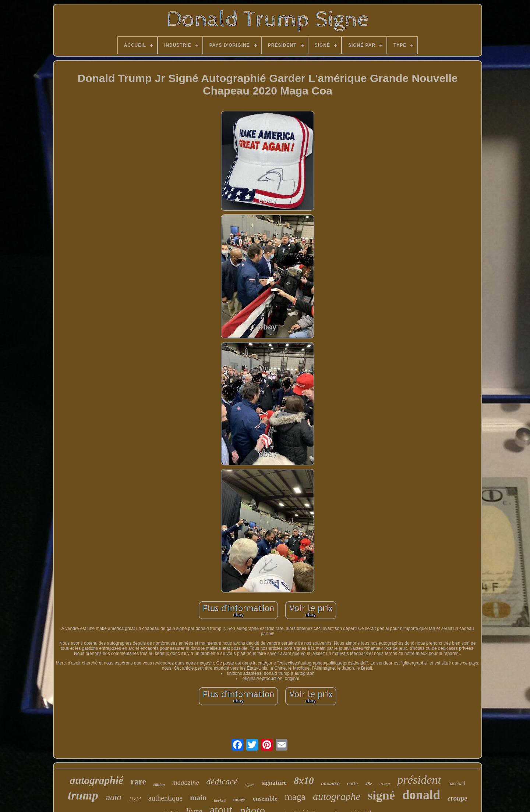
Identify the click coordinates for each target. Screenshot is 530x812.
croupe (457, 798)
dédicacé (222, 781)
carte (352, 783)
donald (421, 795)
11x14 (135, 799)
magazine (186, 782)
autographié (97, 780)
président (419, 780)
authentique (165, 798)
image (239, 799)
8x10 (304, 781)
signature (274, 783)
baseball (457, 783)
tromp (385, 784)
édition (159, 784)
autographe (337, 796)
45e (369, 783)
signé (381, 795)
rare (138, 782)
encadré (331, 784)
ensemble (265, 799)
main (198, 798)
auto (114, 797)
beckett (220, 800)
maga (295, 797)
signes (250, 785)
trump (83, 795)
